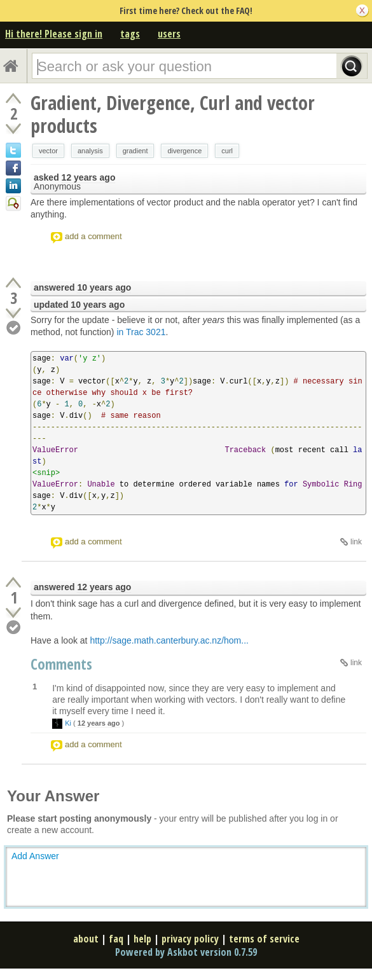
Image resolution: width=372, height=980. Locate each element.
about (86, 939)
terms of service (264, 939)
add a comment (93, 236)
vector (48, 151)
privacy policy (190, 939)
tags (130, 34)
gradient (135, 151)
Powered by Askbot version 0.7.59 (186, 952)
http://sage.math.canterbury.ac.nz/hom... (169, 640)
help (142, 939)
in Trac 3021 (141, 332)
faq (116, 939)
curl (227, 151)
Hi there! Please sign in (54, 34)
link (356, 542)
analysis (90, 151)
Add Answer (35, 856)
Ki (68, 723)
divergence (184, 151)
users (169, 34)
